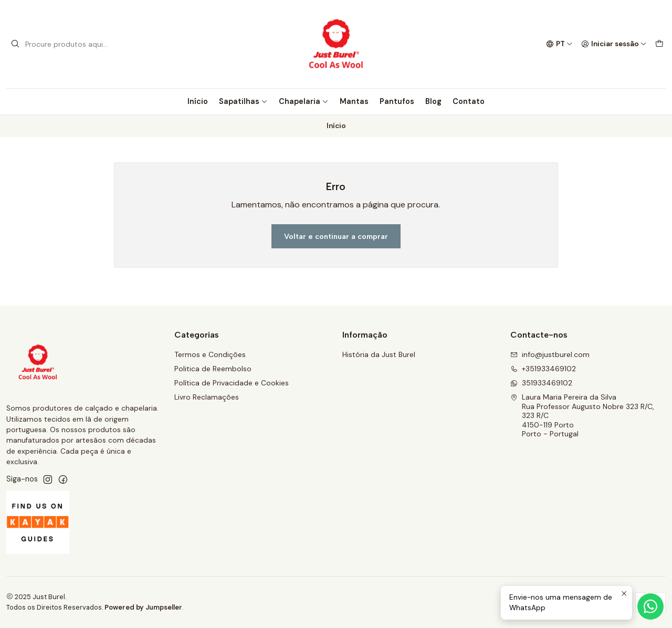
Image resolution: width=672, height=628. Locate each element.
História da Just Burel (379, 354)
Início (198, 101)
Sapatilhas (243, 101)
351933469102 (541, 383)
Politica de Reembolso (213, 369)
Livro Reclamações (207, 397)
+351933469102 (543, 369)
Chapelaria (304, 101)
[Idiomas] (559, 44)
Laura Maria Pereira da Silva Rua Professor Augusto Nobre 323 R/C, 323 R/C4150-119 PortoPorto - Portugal (582, 415)
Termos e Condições (210, 354)
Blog (433, 101)
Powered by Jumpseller (143, 607)
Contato (469, 101)
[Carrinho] (659, 44)
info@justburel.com (550, 354)
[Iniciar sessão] (614, 44)
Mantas (354, 101)
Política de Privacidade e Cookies (232, 383)
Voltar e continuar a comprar (336, 236)
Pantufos (397, 101)
